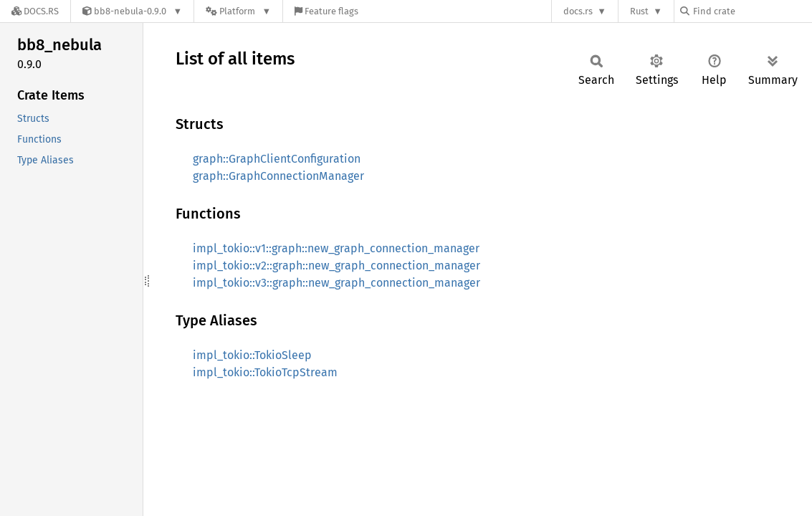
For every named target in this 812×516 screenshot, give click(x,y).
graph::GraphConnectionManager (278, 176)
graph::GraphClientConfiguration (277, 159)
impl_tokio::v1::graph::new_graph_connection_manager (336, 248)
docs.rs (578, 11)
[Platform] (238, 11)
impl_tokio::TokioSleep (252, 355)
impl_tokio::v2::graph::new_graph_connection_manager (336, 266)
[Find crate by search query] (752, 11)
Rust (639, 11)
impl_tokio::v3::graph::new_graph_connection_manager (336, 283)
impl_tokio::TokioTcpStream (265, 372)
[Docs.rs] (35, 11)
